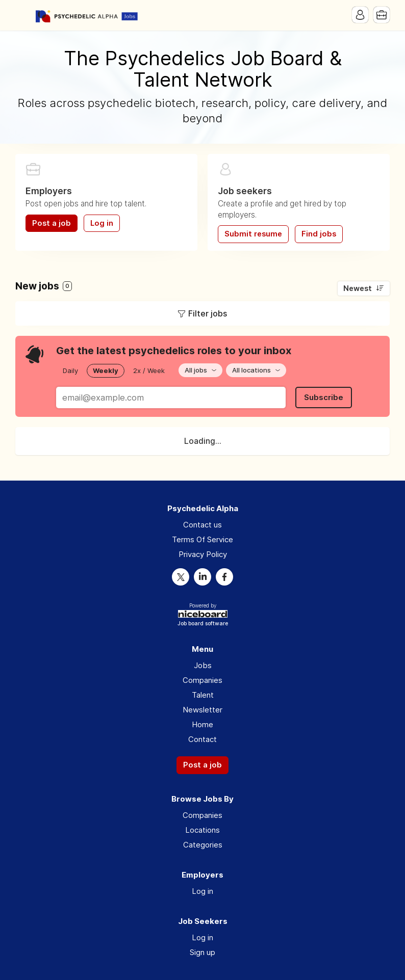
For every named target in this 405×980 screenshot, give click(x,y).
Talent (203, 695)
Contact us (202, 525)
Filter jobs (208, 313)
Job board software (203, 624)
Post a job (52, 223)
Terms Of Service (202, 539)
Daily (70, 370)
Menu (23, 15)
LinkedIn (202, 577)
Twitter (181, 577)
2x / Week (149, 370)
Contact (202, 739)
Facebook (224, 577)
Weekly (106, 370)
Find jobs (319, 234)
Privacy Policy (203, 554)
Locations (202, 830)
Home (202, 724)
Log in (102, 223)
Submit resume (253, 234)
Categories (203, 845)
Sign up (202, 952)
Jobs (203, 665)
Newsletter (202, 710)
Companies (202, 680)
